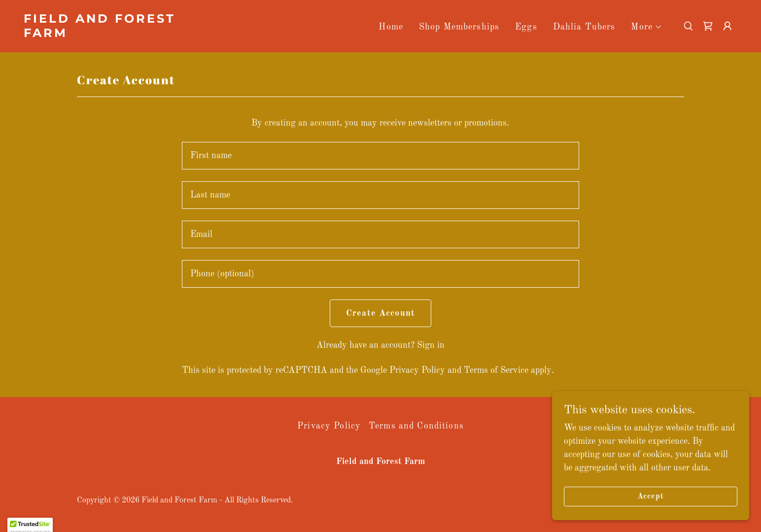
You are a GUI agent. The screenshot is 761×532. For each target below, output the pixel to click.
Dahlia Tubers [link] (584, 27)
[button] (647, 27)
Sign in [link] (431, 345)
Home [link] (391, 27)
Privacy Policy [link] (417, 370)
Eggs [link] (526, 27)
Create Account (380, 313)
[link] (123, 34)
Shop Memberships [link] (459, 27)
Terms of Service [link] (496, 370)
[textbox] (380, 156)
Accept (651, 497)
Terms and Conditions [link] (416, 426)
